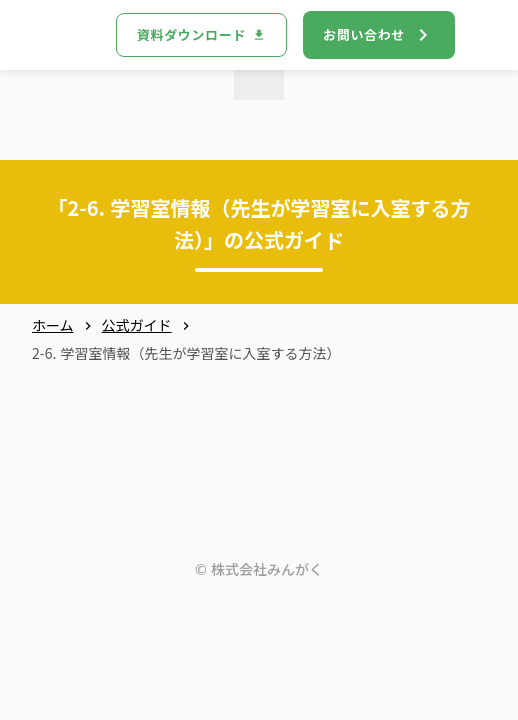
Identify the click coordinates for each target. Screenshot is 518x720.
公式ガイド (137, 325)
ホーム (53, 325)
